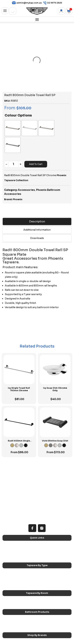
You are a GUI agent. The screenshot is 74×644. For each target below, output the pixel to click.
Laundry (42, 574)
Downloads (37, 213)
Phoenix (18, 174)
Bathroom (10, 579)
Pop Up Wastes (13, 602)
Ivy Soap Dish (55, 364)
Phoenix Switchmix (14, 625)
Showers (43, 579)
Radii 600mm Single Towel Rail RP (19, 417)
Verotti (42, 625)
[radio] (9, 124)
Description (37, 196)
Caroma (9, 617)
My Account (61, 11)
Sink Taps (10, 547)
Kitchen (9, 574)
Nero (41, 617)
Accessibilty (11, 528)
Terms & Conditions (15, 638)
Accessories (26, 165)
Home (8, 519)
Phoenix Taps (12, 621)
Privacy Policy (35, 638)
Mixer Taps (44, 551)
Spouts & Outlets (14, 556)
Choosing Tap (45, 524)
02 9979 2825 (53, 3)
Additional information (37, 205)
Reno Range (11, 524)
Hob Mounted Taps (15, 560)
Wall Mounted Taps (48, 560)
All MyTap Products (48, 519)
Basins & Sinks (12, 598)
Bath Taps (10, 551)
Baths (41, 593)
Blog (41, 528)
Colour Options (18, 115)
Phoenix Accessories (49, 621)
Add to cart (36, 139)
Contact (9, 532)
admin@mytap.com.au (27, 3)
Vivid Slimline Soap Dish (55, 415)
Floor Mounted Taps (48, 556)
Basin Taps (44, 547)
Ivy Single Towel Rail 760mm (19, 364)
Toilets (42, 598)
